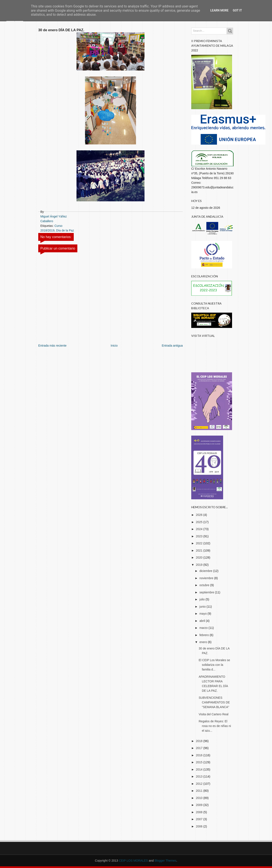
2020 (200, 557)
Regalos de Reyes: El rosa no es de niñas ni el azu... (215, 726)
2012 (200, 784)
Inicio (114, 346)
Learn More (219, 10)
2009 (200, 805)
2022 (200, 543)
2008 (200, 812)
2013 (200, 776)
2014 (200, 769)
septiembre (207, 592)
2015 (200, 762)
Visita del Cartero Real (214, 714)
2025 (200, 522)
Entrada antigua (172, 346)
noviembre (207, 578)
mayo (203, 614)
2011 (200, 791)
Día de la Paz (65, 230)
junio (203, 607)
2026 (200, 515)
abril (203, 621)
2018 (200, 741)
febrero (204, 635)
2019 (200, 565)
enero (204, 642)
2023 (200, 536)
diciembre (206, 571)
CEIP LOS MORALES (133, 861)
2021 (200, 550)
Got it (237, 10)
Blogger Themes (165, 861)
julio (202, 599)
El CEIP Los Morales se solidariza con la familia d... (214, 665)
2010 (200, 798)
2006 (200, 826)
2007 (200, 819)
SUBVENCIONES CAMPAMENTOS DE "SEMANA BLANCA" (214, 702)
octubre (205, 585)
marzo (204, 628)
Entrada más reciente (52, 346)
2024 (200, 529)
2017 (200, 748)
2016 (200, 755)
